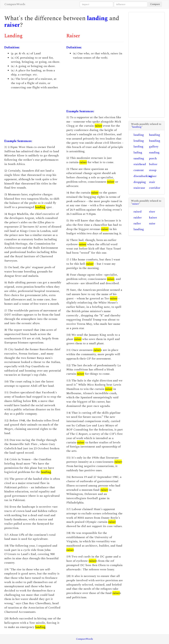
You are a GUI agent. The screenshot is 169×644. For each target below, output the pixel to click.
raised (138, 212)
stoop (153, 170)
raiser (12, 25)
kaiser (153, 218)
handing (155, 135)
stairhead (140, 164)
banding (155, 141)
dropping (140, 182)
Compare (155, 4)
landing (97, 18)
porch (153, 158)
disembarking (143, 176)
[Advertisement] (33, 114)
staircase (139, 188)
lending (139, 141)
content (139, 170)
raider (138, 218)
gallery (154, 147)
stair (152, 182)
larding (138, 147)
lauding (139, 135)
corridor (155, 188)
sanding (139, 158)
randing (154, 152)
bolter (153, 164)
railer (137, 224)
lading (138, 152)
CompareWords (15, 4)
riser (152, 212)
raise (152, 224)
